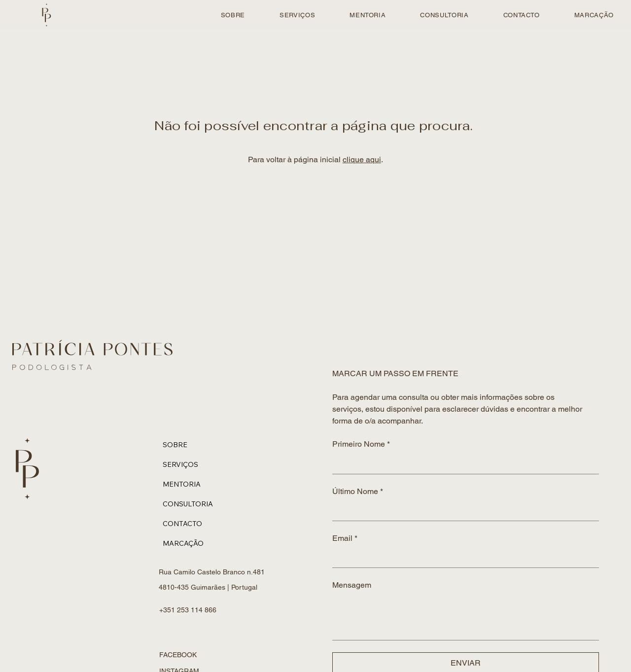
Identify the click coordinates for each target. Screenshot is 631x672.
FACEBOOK (178, 655)
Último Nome (358, 492)
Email (345, 538)
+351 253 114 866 (189, 610)
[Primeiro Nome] (463, 464)
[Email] (463, 558)
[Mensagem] (466, 618)
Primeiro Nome (361, 444)
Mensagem (352, 585)
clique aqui (362, 159)
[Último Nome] (463, 511)
